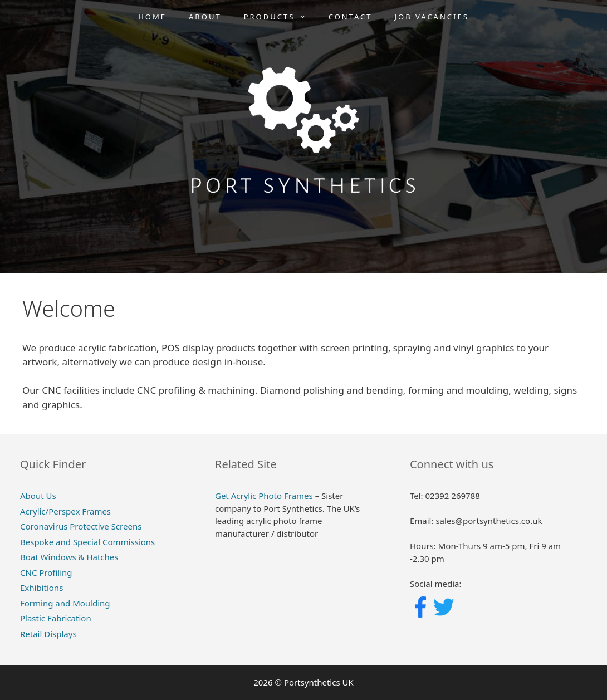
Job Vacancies (432, 17)
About (205, 17)
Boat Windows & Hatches (69, 557)
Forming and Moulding (65, 603)
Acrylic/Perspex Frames (65, 511)
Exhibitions (41, 588)
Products (281, 17)
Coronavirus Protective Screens (81, 526)
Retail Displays (48, 634)
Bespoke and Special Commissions (87, 542)
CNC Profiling (46, 572)
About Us (38, 496)
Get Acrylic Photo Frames (264, 496)
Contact (351, 17)
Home (152, 17)
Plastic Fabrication (56, 618)
